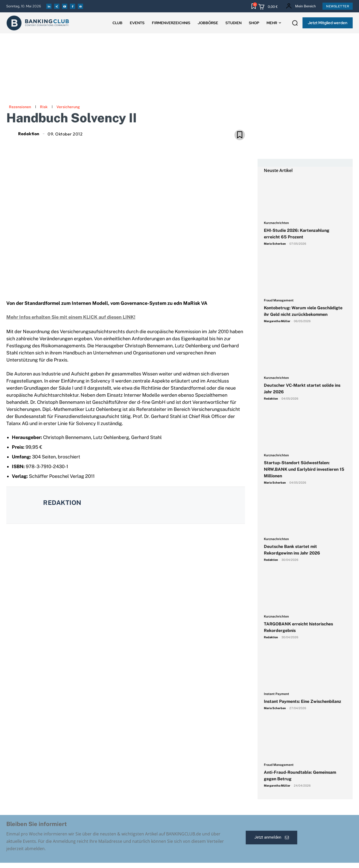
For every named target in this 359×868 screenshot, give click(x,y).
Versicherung (68, 107)
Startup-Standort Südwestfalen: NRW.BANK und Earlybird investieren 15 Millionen (304, 469)
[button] (295, 23)
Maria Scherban (275, 244)
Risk (44, 107)
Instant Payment (276, 694)
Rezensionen (20, 107)
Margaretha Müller (277, 321)
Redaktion (29, 134)
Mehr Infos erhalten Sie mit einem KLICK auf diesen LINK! (71, 317)
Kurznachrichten (276, 223)
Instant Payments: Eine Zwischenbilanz (302, 701)
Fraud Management (279, 300)
